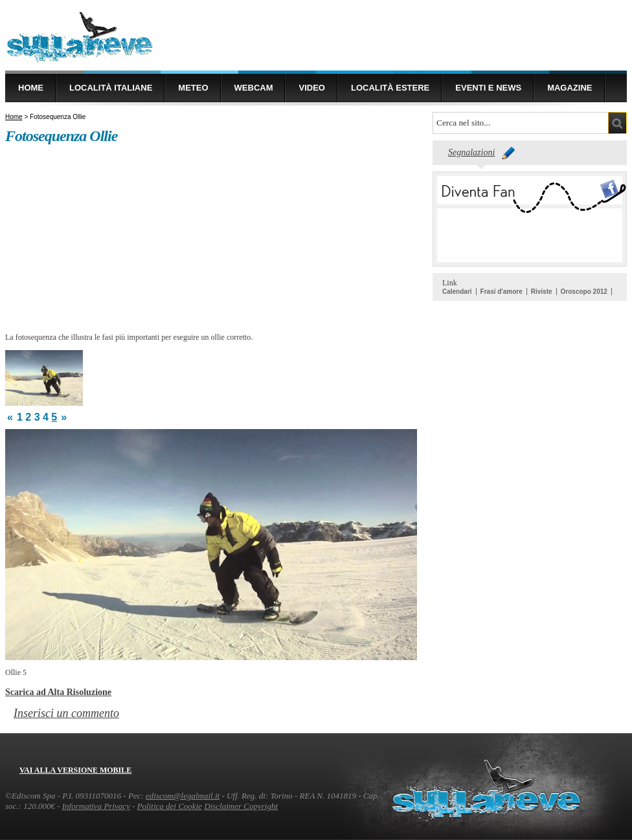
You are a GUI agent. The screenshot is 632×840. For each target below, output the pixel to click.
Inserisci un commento (66, 713)
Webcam (254, 88)
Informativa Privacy (96, 806)
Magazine (570, 88)
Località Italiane (111, 88)
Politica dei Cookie (170, 806)
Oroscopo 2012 (584, 292)
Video (311, 88)
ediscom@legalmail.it (183, 796)
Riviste (542, 292)
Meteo (193, 88)
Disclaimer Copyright (241, 806)
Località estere (390, 88)
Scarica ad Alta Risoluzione (58, 692)
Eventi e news (488, 88)
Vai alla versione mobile (75, 770)
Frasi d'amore (502, 292)
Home (31, 88)
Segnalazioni (471, 152)
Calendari (457, 292)
